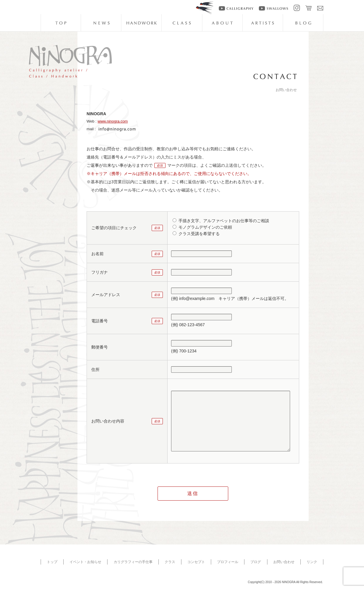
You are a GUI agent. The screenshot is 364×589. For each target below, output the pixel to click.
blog (303, 23)
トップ (52, 562)
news (101, 23)
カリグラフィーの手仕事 (133, 562)
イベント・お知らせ (85, 562)
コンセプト (196, 562)
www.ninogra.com (113, 121)
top (61, 23)
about (222, 23)
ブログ (256, 562)
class (182, 23)
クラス (170, 562)
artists (263, 23)
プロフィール (228, 562)
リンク (312, 562)
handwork (141, 23)
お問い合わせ (284, 562)
